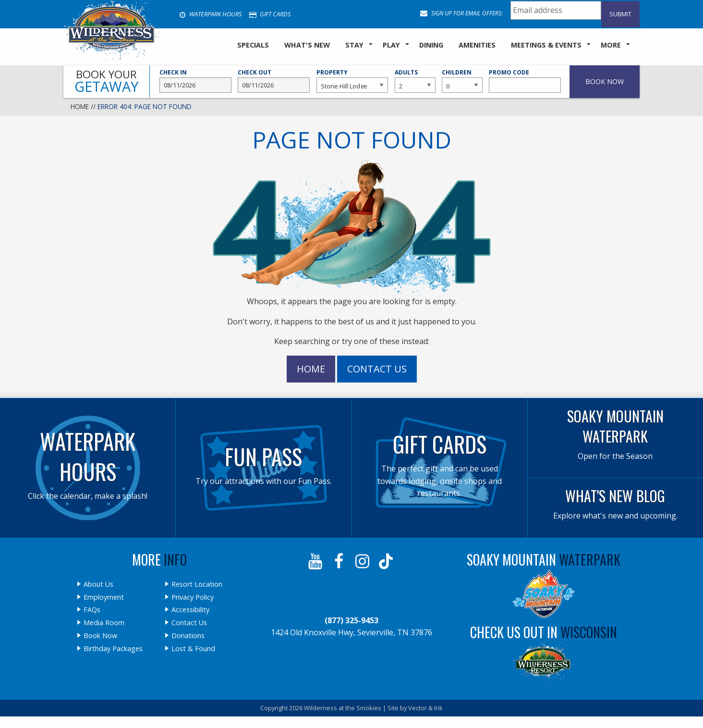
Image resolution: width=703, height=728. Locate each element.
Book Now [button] (605, 81)
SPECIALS (253, 45)
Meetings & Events (546, 45)
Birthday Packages (113, 649)
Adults (415, 81)
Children (462, 81)
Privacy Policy (193, 597)
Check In (195, 81)
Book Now (100, 636)
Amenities (477, 45)
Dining (431, 45)
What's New (307, 45)
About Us (98, 584)
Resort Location (197, 584)
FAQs (92, 610)
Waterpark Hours (210, 14)
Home (80, 106)
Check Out (274, 81)
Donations (188, 636)
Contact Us (377, 369)
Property (352, 81)
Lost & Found (193, 649)
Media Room (104, 623)
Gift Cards (270, 14)
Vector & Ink (425, 708)
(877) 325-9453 (351, 620)
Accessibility (190, 610)
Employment (104, 597)
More (611, 45)
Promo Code (525, 81)
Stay (354, 45)
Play (391, 45)
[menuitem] (253, 46)
